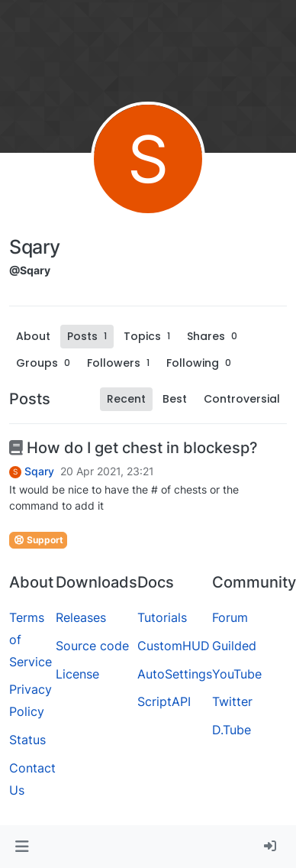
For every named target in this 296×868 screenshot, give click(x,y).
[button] (22, 847)
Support (38, 540)
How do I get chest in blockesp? (134, 448)
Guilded (234, 646)
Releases (81, 617)
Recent (126, 399)
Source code (92, 646)
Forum (230, 617)
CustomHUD (174, 646)
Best (175, 399)
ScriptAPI (164, 701)
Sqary (39, 471)
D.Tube (232, 730)
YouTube (237, 674)
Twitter (232, 701)
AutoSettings (175, 674)
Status (27, 740)
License (77, 674)
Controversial (242, 399)
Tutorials (162, 617)
